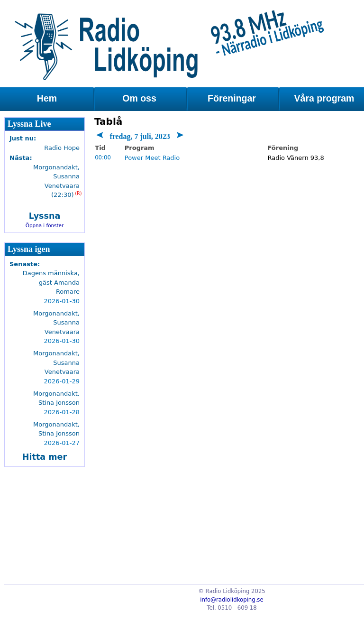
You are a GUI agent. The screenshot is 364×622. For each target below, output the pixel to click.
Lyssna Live (29, 124)
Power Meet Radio (152, 158)
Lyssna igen (29, 249)
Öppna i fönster (45, 225)
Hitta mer (45, 457)
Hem (47, 98)
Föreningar (232, 98)
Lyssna (45, 216)
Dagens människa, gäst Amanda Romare (51, 282)
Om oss (139, 98)
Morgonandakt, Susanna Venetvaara (56, 323)
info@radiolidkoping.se (232, 600)
